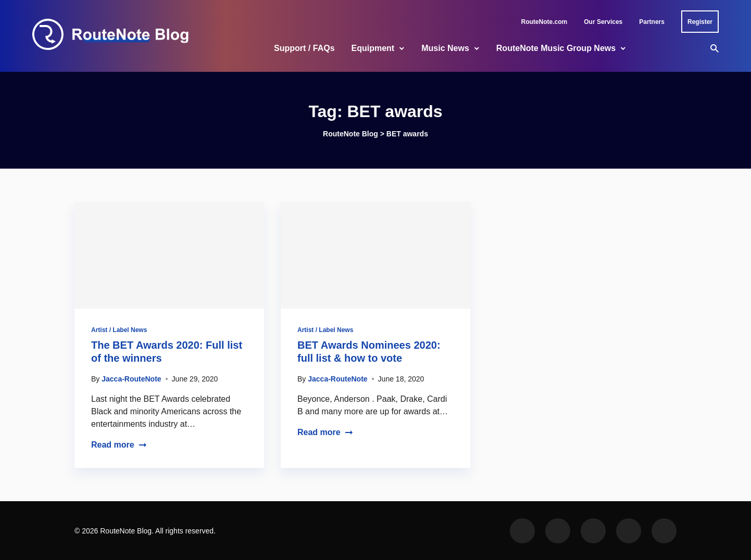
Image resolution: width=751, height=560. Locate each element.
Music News (445, 48)
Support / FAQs (304, 48)
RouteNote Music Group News (556, 48)
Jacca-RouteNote (131, 379)
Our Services (603, 22)
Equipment (373, 48)
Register (700, 22)
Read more (119, 445)
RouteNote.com (545, 22)
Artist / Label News (119, 330)
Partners (652, 22)
